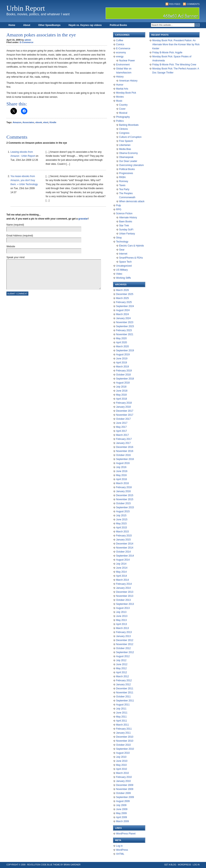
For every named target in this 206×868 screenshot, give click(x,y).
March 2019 (122, 367)
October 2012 (123, 648)
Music (119, 101)
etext (46, 122)
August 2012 (123, 656)
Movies (120, 97)
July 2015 (121, 515)
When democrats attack (132, 201)
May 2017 (121, 427)
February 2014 (124, 584)
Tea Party (124, 189)
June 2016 (122, 471)
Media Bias (125, 149)
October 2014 (123, 552)
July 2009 (121, 805)
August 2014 (123, 560)
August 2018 (123, 383)
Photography (123, 117)
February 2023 (124, 330)
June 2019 (122, 359)
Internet (123, 254)
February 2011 (124, 729)
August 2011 (123, 705)
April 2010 (122, 769)
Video (119, 274)
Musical (123, 113)
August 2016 (123, 463)
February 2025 (124, 302)
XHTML (120, 854)
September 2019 (125, 350)
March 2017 (122, 435)
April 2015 (122, 528)
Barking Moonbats (129, 125)
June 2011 (122, 713)
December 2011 (125, 689)
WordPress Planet (126, 834)
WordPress (122, 850)
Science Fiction (124, 213)
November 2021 (125, 334)
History (120, 77)
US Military (122, 270)
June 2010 (122, 761)
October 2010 (123, 745)
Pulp (118, 205)
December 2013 (125, 592)
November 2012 (125, 644)
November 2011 (125, 693)
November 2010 (125, 741)
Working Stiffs (124, 278)
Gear (122, 250)
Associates (28, 122)
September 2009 (125, 797)
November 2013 (125, 596)
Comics (120, 44)
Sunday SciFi (126, 230)
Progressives (126, 173)
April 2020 (122, 342)
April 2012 (122, 672)
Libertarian (125, 145)
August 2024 (123, 310)
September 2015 (125, 507)
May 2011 (121, 717)
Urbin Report (26, 8)
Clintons (123, 129)
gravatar (83, 219)
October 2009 (123, 793)
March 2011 (122, 725)
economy (121, 53)
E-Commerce (27, 42)
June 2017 (122, 423)
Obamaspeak (126, 157)
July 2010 (121, 757)
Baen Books (126, 222)
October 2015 (123, 503)
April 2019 (122, 363)
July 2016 (121, 467)
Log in (119, 846)
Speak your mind (15, 257)
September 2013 (125, 604)
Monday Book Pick (126, 93)
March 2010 (122, 773)
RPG (119, 209)
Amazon (17, 122)
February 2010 (124, 777)
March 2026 (122, 290)
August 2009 (123, 801)
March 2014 (122, 580)
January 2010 (123, 781)
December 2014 (125, 544)
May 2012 (121, 668)
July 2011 (121, 709)
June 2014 (122, 568)
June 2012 (122, 664)
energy (120, 57)
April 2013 (122, 624)
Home (12, 25)
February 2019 (124, 371)
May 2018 (121, 395)
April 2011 (122, 721)
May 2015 (121, 524)
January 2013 (123, 636)
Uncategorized (124, 266)
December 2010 (125, 737)
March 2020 (122, 346)
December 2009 (125, 785)
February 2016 (124, 487)
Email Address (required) (20, 236)
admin (28, 40)
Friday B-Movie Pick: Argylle (167, 53)
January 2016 (123, 491)
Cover (122, 109)
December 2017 (125, 411)
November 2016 (125, 451)
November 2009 (125, 789)
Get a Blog (170, 865)
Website (11, 246)
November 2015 (125, 499)
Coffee (120, 40)
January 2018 (123, 407)
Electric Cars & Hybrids (131, 246)
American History (128, 81)
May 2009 (121, 813)
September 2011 (125, 701)
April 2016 (122, 479)
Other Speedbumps (49, 25)
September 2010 (125, 749)
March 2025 (122, 298)
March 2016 (122, 483)
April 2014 (122, 576)
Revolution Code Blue (40, 865)
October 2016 (123, 455)
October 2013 (123, 600)
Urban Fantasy (127, 234)
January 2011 (123, 733)
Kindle (53, 122)
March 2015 (122, 532)
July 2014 (121, 564)
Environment (123, 65)
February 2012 (124, 680)
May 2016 (121, 475)
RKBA (122, 177)
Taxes (122, 185)
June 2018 (122, 391)
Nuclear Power (127, 61)
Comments (193, 4)
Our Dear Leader (128, 161)
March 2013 (122, 628)
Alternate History (128, 218)
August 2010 (123, 753)
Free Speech (126, 141)
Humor (120, 85)
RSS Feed (175, 4)
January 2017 (123, 443)
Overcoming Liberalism (131, 165)
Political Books (118, 25)
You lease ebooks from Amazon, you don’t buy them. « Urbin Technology (24, 180)
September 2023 (125, 326)
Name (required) (15, 225)
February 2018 (124, 403)
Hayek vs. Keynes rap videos (85, 25)
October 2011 (123, 697)
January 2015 (123, 540)
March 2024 (122, 314)
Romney (124, 181)
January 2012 (123, 685)
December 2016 (125, 447)
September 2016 (125, 459)
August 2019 (123, 355)
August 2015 (123, 511)
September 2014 (125, 556)
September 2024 (125, 306)
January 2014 (123, 588)
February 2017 (124, 439)
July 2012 (121, 660)
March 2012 (122, 676)
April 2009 (122, 817)
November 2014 (125, 548)
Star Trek (124, 226)
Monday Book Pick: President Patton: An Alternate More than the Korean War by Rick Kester (176, 44)
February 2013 (124, 632)
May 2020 (121, 338)
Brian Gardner (72, 865)
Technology (122, 242)
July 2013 (121, 612)
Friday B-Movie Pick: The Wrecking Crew (174, 65)
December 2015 (125, 495)
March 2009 (122, 821)
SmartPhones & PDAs (131, 258)
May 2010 (121, 765)
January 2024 (123, 318)
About (27, 25)
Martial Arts (122, 89)
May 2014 (121, 572)
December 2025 (125, 294)
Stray (119, 238)
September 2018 (125, 379)
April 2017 (122, 431)
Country (123, 105)
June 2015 (122, 520)
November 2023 (125, 322)
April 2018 (122, 399)
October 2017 (123, 419)
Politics (120, 121)
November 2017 (125, 415)
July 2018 (121, 387)
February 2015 (124, 536)
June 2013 (122, 616)
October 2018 (123, 375)
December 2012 (125, 640)
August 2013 (123, 608)
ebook (39, 122)
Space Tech (125, 262)
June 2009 (122, 809)
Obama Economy (128, 153)
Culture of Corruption (130, 137)
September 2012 (125, 652)
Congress (124, 133)
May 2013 (121, 620)
